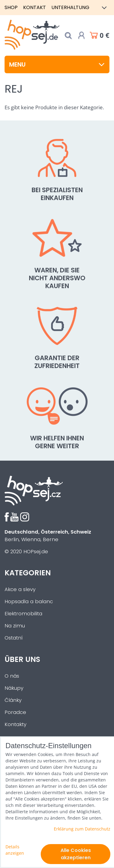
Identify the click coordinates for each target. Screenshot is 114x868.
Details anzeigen (15, 850)
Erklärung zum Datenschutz (82, 829)
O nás (12, 676)
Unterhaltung (70, 7)
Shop (11, 7)
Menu (57, 64)
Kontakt (35, 7)
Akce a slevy (20, 589)
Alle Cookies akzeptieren (76, 854)
